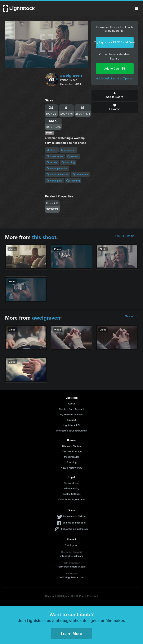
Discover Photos (71, 446)
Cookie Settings (72, 494)
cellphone (68, 150)
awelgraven (71, 75)
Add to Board (115, 95)
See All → (132, 316)
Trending (72, 462)
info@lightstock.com (71, 556)
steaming (73, 181)
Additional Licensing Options (115, 78)
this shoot (44, 237)
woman (73, 156)
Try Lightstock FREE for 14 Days (115, 42)
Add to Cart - (115, 69)
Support (71, 420)
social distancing (58, 174)
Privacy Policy (71, 488)
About (71, 404)
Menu (136, 8)
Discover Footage (72, 451)
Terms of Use (72, 483)
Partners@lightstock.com (71, 567)
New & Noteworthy (71, 468)
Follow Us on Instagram (74, 529)
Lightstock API (71, 425)
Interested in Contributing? (72, 431)
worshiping (54, 181)
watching (68, 162)
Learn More (71, 633)
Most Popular (71, 457)
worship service (57, 168)
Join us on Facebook (75, 523)
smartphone (55, 156)
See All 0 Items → (126, 236)
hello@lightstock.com (71, 577)
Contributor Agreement (72, 499)
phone (52, 150)
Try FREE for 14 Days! (72, 414)
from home (80, 174)
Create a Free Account (71, 409)
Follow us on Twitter (74, 516)
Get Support (72, 545)
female (52, 162)
